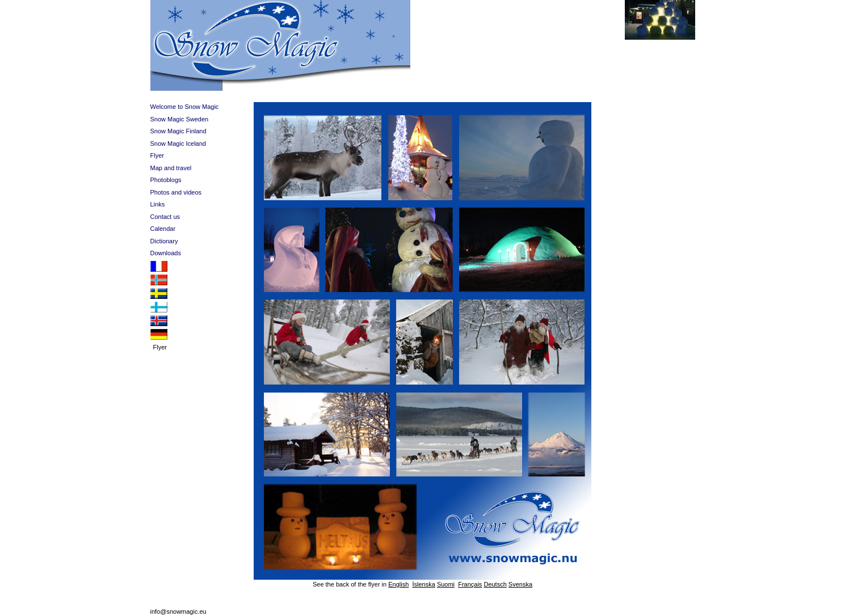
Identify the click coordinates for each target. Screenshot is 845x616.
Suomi (446, 584)
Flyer (157, 155)
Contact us (165, 217)
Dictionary (164, 241)
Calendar (163, 229)
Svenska (520, 584)
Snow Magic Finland (178, 131)
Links (158, 204)
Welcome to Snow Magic (185, 107)
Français (470, 584)
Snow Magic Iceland (178, 144)
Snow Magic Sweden (180, 119)
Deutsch (495, 584)
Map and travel (171, 168)
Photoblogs (166, 180)
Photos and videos (176, 192)
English (398, 584)
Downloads (166, 253)
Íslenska (423, 584)
